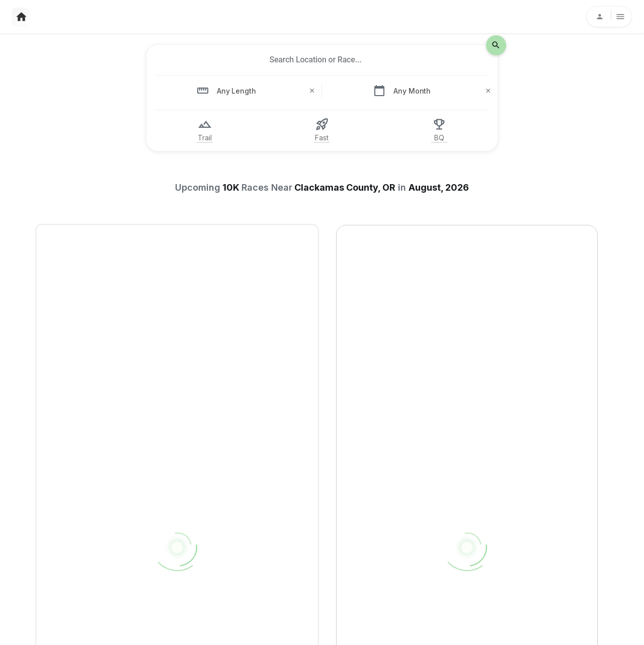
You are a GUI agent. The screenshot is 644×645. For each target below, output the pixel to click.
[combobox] (315, 60)
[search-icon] (496, 45)
